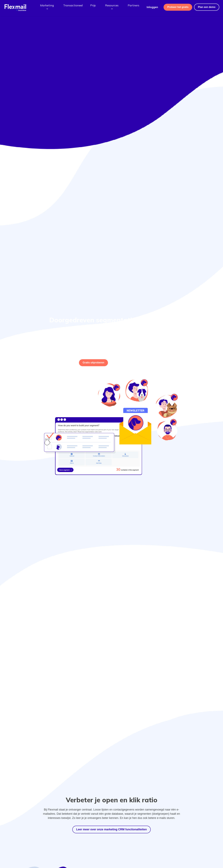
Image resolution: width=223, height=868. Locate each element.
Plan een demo (207, 7)
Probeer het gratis (178, 7)
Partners (133, 5)
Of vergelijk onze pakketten (126, 363)
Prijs (93, 5)
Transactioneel (73, 5)
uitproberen (94, 363)
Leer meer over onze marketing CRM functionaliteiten (111, 829)
